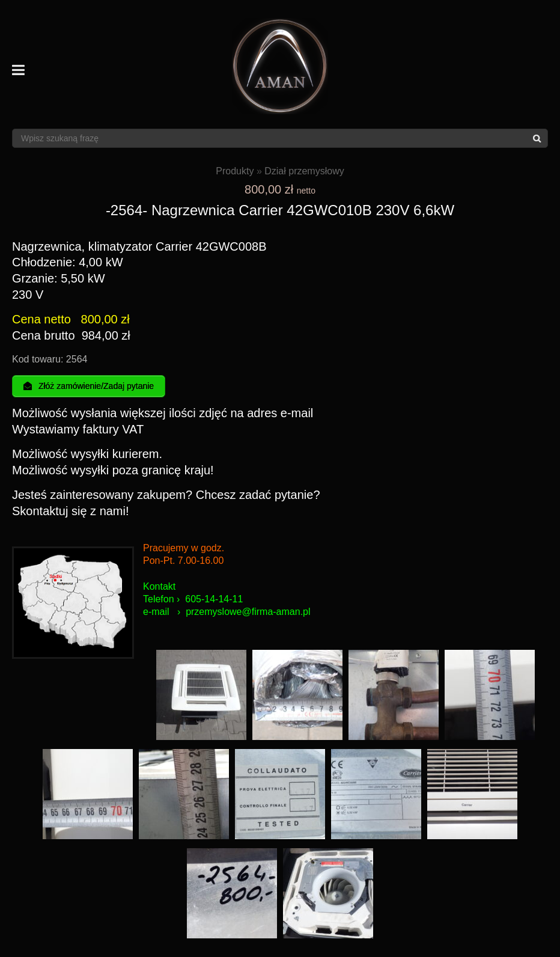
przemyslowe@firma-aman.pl (248, 612)
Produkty (235, 171)
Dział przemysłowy (304, 171)
